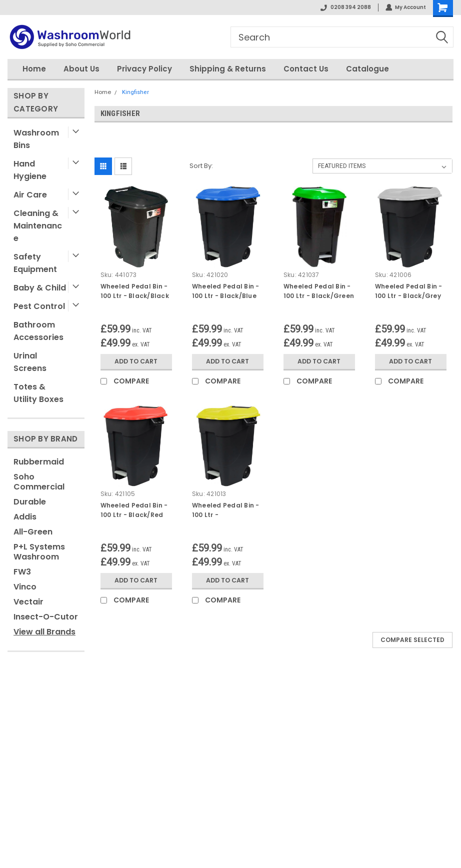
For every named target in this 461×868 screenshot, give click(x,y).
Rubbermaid (39, 462)
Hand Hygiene (30, 170)
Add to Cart (136, 361)
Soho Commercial (39, 482)
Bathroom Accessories (38, 331)
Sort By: (201, 166)
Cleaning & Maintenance (38, 226)
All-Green (33, 532)
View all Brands (44, 632)
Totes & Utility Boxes (38, 393)
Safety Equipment (35, 263)
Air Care (30, 195)
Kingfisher (135, 92)
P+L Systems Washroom (39, 552)
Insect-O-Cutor (46, 617)
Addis (25, 517)
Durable (30, 502)
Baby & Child (40, 288)
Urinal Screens (30, 362)
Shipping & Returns (228, 69)
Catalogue (367, 69)
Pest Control (39, 306)
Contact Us (306, 69)
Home (34, 69)
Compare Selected (412, 640)
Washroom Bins (36, 139)
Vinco (25, 587)
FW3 (22, 572)
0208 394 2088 (345, 7)
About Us (81, 69)
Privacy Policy (144, 69)
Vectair (28, 602)
